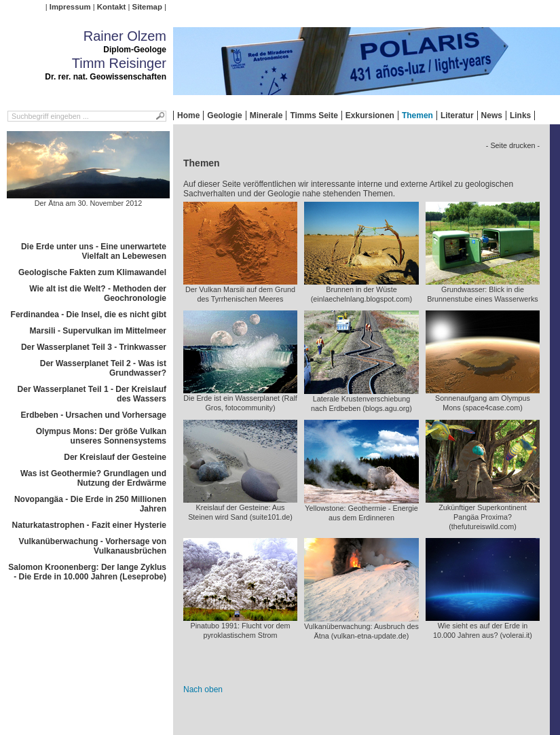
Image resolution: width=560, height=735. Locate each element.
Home (188, 115)
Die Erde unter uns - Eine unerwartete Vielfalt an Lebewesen (94, 251)
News (492, 115)
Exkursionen (370, 115)
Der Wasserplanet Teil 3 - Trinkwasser (94, 347)
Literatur (457, 115)
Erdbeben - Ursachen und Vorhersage (94, 415)
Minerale (266, 115)
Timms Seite (314, 115)
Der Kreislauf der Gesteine (115, 457)
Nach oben (203, 689)
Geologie (224, 115)
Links (520, 115)
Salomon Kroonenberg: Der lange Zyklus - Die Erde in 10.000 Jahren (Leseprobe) (87, 572)
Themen (417, 115)
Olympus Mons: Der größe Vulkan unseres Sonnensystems (101, 436)
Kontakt (111, 7)
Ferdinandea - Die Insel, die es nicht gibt (89, 315)
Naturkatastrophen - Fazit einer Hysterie (89, 525)
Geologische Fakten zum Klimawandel (92, 272)
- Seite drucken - (513, 145)
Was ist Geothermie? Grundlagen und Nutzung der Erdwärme (93, 478)
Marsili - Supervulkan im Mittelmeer (98, 331)
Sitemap (147, 7)
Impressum (70, 7)
